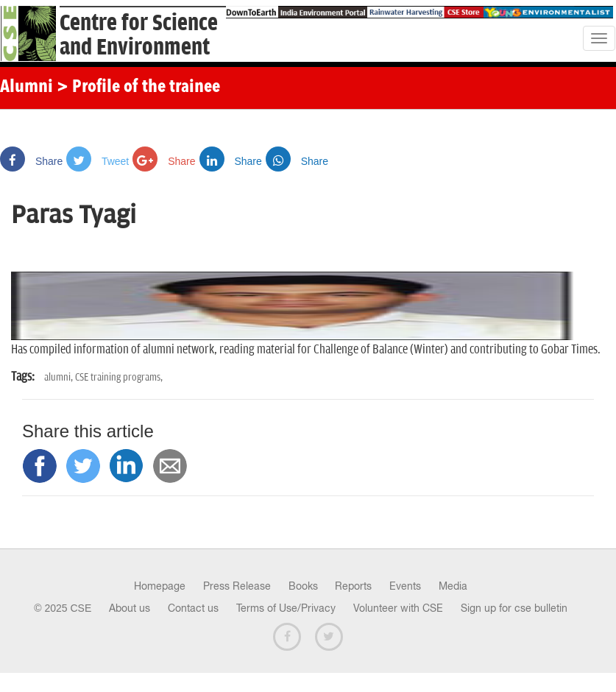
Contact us (193, 608)
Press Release (237, 586)
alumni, (60, 377)
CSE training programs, (119, 377)
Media (453, 586)
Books (303, 586)
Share (31, 161)
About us (130, 608)
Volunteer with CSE (398, 608)
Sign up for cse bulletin (514, 608)
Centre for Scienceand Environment (139, 35)
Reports (353, 586)
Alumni (26, 88)
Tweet (98, 161)
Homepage (160, 586)
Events (405, 586)
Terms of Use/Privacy (286, 608)
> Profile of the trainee (138, 88)
